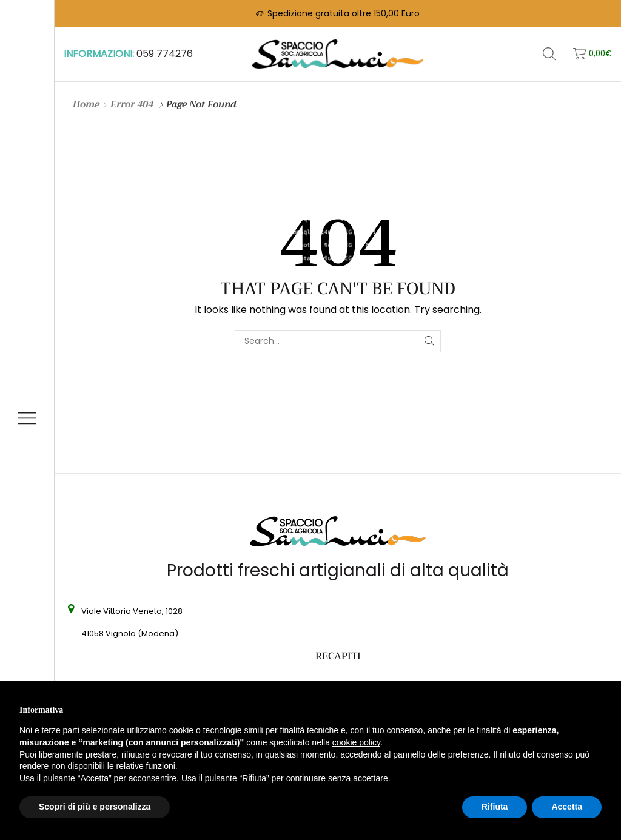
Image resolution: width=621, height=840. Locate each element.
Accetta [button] (567, 807)
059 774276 (165, 54)
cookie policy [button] (356, 742)
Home (86, 105)
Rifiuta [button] (495, 807)
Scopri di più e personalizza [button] (95, 807)
